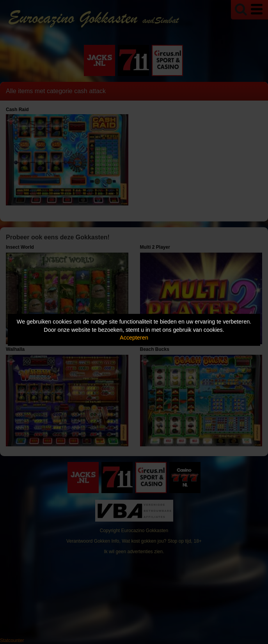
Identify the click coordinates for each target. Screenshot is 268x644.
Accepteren (134, 338)
